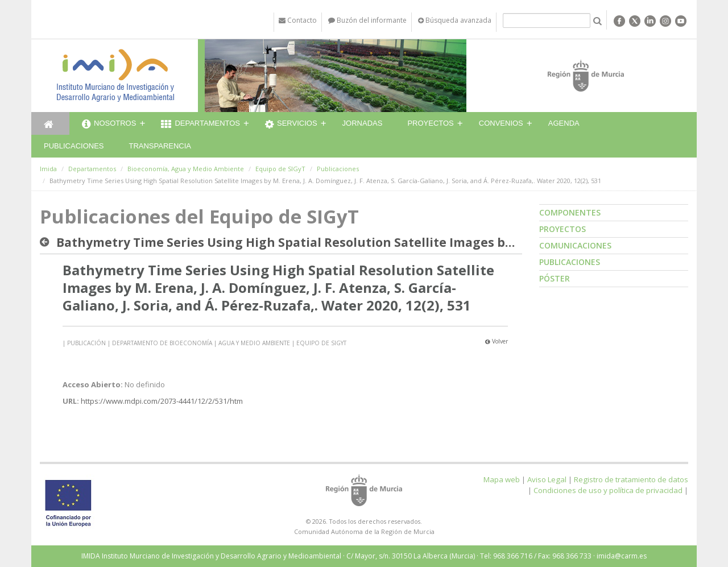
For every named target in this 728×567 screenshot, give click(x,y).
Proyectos (430, 123)
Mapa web (502, 479)
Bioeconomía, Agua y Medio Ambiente (186, 169)
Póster (555, 278)
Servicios (291, 125)
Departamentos (200, 125)
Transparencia (160, 146)
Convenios (501, 123)
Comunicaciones (575, 245)
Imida (48, 169)
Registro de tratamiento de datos (631, 479)
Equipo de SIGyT (280, 169)
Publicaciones (74, 146)
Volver (497, 341)
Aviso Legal (547, 479)
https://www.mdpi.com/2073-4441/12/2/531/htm (162, 401)
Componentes (570, 212)
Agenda (564, 123)
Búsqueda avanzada (455, 20)
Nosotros (109, 125)
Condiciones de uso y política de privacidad (608, 490)
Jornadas (363, 123)
